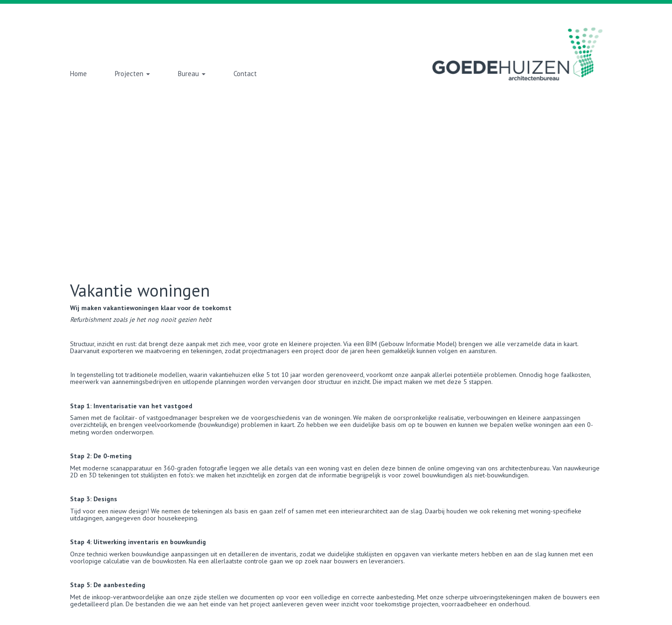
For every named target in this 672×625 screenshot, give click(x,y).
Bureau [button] (192, 74)
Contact (245, 74)
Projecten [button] (132, 74)
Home (78, 74)
